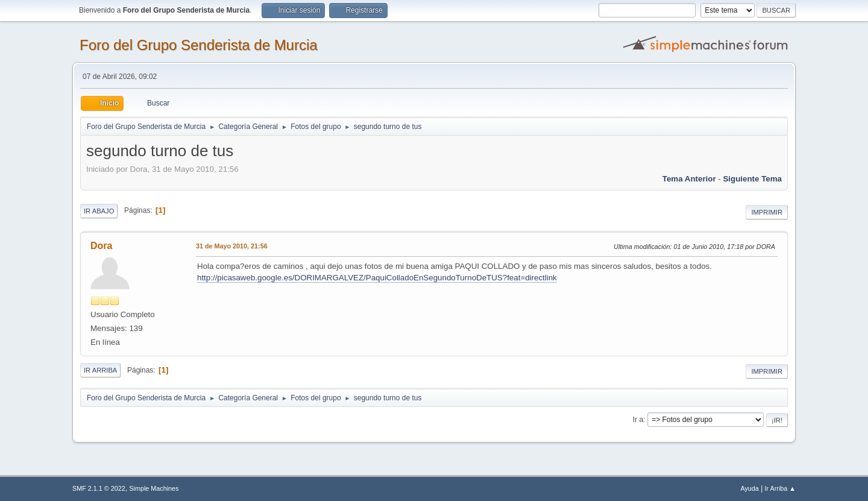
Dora (101, 246)
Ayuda (749, 488)
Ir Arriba (100, 370)
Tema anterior (689, 179)
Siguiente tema (752, 179)
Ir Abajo (99, 211)
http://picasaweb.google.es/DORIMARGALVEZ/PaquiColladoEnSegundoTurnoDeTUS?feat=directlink (377, 278)
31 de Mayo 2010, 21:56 (232, 246)
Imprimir (767, 212)
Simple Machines (154, 488)
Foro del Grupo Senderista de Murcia (199, 45)
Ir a (638, 420)
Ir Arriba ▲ (780, 488)
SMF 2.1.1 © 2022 (99, 488)
